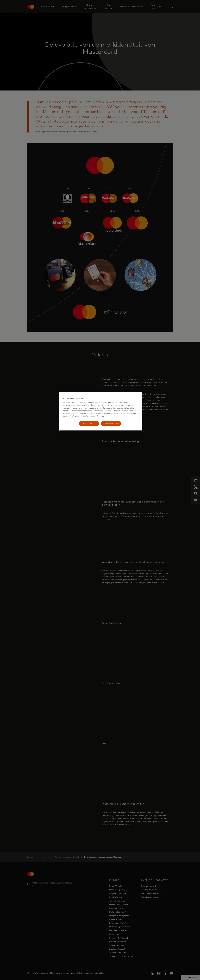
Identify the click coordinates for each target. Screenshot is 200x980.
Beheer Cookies (89, 424)
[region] (101, 411)
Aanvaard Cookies (111, 424)
